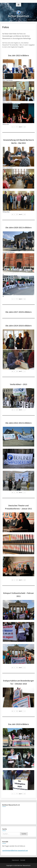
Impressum (15, 860)
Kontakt (23, 860)
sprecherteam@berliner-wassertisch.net (15, 850)
